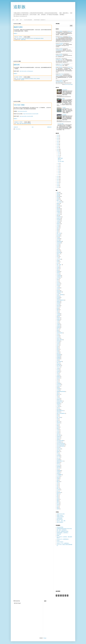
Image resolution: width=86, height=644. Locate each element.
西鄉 (58, 480)
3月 (59, 171)
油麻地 (58, 434)
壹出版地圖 (59, 243)
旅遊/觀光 (58, 218)
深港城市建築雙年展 (60, 300)
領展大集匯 (59, 534)
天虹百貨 (58, 398)
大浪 (58, 322)
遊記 (58, 486)
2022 (58, 140)
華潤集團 (58, 357)
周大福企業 (59, 385)
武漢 (58, 205)
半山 (58, 381)
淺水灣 (58, 450)
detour (58, 266)
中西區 (58, 267)
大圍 (58, 397)
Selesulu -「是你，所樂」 (61, 521)
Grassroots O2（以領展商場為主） (63, 539)
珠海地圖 (58, 456)
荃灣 (58, 351)
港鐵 (58, 255)
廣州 (58, 408)
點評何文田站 (65, 90)
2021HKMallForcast (59, 82)
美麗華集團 (59, 471)
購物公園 (58, 482)
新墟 (58, 415)
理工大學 (58, 457)
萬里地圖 (58, 209)
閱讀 (58, 207)
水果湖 (58, 430)
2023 (58, 138)
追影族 (19, 7)
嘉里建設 (58, 319)
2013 (58, 178)
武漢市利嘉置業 (60, 333)
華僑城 (58, 285)
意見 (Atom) (18, 129)
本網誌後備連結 (60, 518)
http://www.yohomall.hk (22, 111)
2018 (58, 146)
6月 (59, 167)
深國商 (58, 439)
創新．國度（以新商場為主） (62, 530)
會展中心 (58, 254)
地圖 (58, 195)
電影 (58, 495)
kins (61, 59)
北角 (58, 379)
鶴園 (58, 501)
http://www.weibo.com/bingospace (26, 71)
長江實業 (58, 490)
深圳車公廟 (59, 449)
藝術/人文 (58, 201)
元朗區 (20, 124)
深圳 (58, 198)
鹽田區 (58, 502)
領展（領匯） (59, 265)
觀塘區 (58, 203)
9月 (59, 157)
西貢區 (58, 307)
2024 (58, 137)
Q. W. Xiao (62, 64)
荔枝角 (58, 353)
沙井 (58, 334)
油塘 (58, 232)
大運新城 (58, 325)
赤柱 (58, 484)
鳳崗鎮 (58, 499)
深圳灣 (58, 447)
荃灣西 (58, 352)
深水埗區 (58, 284)
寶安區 (58, 250)
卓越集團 (58, 315)
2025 (58, 135)
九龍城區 (58, 221)
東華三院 (58, 422)
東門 (58, 424)
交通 (58, 231)
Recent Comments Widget (69, 85)
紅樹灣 (58, 304)
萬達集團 (58, 359)
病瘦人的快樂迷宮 (60, 522)
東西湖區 (58, 423)
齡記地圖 (58, 236)
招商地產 (58, 412)
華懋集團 (58, 356)
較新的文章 (16, 127)
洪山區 (58, 282)
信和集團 (58, 239)
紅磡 (58, 261)
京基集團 (58, 288)
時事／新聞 (59, 417)
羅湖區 (58, 349)
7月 (59, 165)
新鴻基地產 (29, 124)
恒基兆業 (58, 251)
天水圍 (58, 293)
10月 (59, 155)
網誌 (58, 348)
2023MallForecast (59, 50)
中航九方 (58, 367)
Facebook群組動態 (28, 20)
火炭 (58, 258)
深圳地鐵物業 (59, 442)
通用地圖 (58, 206)
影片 (21, 20)
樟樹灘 (58, 427)
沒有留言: (21, 37)
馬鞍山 (58, 363)
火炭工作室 (59, 259)
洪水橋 (58, 337)
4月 (59, 170)
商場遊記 (58, 386)
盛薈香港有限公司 (60, 461)
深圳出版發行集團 (60, 441)
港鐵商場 (58, 302)
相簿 (17, 20)
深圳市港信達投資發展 (61, 445)
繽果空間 (17, 65)
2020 (58, 143)
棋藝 (58, 426)
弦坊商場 (64, 108)
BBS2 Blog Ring (60, 519)
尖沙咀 (58, 226)
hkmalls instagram (60, 542)
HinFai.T (61, 37)
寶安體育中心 (59, 402)
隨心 (58, 491)
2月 (59, 173)
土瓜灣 (58, 390)
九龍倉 (58, 368)
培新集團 (58, 271)
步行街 (58, 278)
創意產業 (58, 378)
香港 (58, 311)
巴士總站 (58, 407)
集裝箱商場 (59, 492)
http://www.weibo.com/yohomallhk (26, 116)
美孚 (58, 469)
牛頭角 (58, 454)
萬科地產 (58, 306)
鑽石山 (58, 488)
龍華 (58, 508)
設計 (58, 263)
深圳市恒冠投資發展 (60, 443)
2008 (58, 186)
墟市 (58, 396)
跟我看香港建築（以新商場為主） (63, 533)
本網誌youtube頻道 (60, 517)
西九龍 (58, 246)
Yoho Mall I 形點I (19, 105)
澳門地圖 (58, 341)
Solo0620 (61, 43)
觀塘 (58, 308)
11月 (59, 154)
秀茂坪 (58, 464)
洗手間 (58, 336)
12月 (59, 152)
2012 (58, 179)
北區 (58, 248)
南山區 (58, 240)
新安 (58, 416)
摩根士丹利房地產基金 (61, 413)
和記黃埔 (58, 291)
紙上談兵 (58, 465)
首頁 (13, 20)
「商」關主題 (59, 202)
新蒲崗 (58, 296)
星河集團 (58, 297)
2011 (58, 181)
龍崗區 (58, 247)
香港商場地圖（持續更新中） (40, 20)
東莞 (58, 420)
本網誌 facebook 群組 (61, 514)
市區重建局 (59, 277)
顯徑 (58, 497)
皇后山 (58, 458)
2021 (58, 141)
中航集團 (58, 314)
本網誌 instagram (60, 515)
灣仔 (58, 453)
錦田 (58, 487)
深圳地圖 (58, 220)
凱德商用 (58, 377)
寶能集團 (58, 404)
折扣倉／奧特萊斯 (21, 38)
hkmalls (58, 541)
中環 (58, 312)
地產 (58, 393)
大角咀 (58, 323)
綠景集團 (58, 467)
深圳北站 (32, 38)
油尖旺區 (58, 214)
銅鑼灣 (58, 310)
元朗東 (18, 124)
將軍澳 (58, 273)
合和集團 (58, 383)
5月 (59, 168)
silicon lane (70, 31)
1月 (59, 174)
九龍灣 (58, 222)
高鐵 (58, 498)
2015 (58, 151)
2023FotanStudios (59, 44)
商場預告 (58, 210)
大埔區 (58, 321)
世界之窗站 (59, 366)
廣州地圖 (58, 409)
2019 (58, 145)
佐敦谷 (58, 269)
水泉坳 (58, 431)
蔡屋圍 (58, 479)
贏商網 (58, 535)
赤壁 (58, 483)
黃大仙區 (58, 235)
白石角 (58, 342)
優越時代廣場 (18, 27)
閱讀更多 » (16, 33)
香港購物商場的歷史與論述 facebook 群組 (64, 529)
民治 (17, 38)
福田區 (58, 228)
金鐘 (58, 360)
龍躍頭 (58, 509)
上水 (58, 286)
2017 (58, 148)
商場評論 (28, 38)
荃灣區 (58, 262)
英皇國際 (58, 472)
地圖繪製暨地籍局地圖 (61, 392)
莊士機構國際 (59, 475)
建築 (58, 216)
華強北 (58, 477)
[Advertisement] (33, 51)
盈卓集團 (58, 460)
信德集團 (58, 371)
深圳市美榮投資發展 (37, 38)
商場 (26, 38)
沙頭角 (58, 432)
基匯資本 (58, 394)
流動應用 (58, 437)
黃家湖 (58, 505)
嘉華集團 (58, 389)
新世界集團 (59, 252)
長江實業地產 (59, 362)
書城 (58, 330)
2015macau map (59, 65)
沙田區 (58, 244)
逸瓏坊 (63, 99)
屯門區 (58, 274)
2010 (58, 183)
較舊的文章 (49, 127)
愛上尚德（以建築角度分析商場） (63, 531)
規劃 (58, 229)
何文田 (58, 370)
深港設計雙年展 (60, 340)
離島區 (58, 494)
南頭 (58, 382)
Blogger (45, 638)
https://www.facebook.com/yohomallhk (31, 114)
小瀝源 (58, 405)
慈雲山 (58, 329)
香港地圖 (58, 196)
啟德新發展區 (59, 292)
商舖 (58, 387)
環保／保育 (59, 233)
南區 (58, 317)
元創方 (58, 372)
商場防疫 (58, 318)
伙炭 (58, 237)
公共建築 (58, 213)
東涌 (58, 419)
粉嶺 (58, 347)
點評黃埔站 (64, 115)
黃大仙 (58, 503)
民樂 (58, 280)
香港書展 (58, 211)
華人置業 (58, 476)
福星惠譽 (58, 462)
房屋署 (58, 199)
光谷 (58, 289)
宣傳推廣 (58, 326)
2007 (58, 187)
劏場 (58, 270)
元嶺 (58, 374)
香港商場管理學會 (60, 527)
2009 (58, 184)
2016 (58, 149)
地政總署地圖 (59, 241)
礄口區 (58, 345)
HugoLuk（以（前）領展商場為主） (63, 543)
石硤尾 (58, 344)
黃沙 (58, 506)
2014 (58, 176)
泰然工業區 (59, 435)
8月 (59, 163)
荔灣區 (58, 473)
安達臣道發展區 (60, 401)
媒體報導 (58, 400)
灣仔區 (58, 257)
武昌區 (58, 332)
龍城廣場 (58, 364)
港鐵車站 (58, 452)
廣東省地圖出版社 (60, 411)
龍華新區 (42, 38)
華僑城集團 (59, 355)
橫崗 (58, 428)
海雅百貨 (58, 438)
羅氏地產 (58, 468)
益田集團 (26, 79)
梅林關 (58, 299)
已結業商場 (59, 276)
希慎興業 (58, 327)
